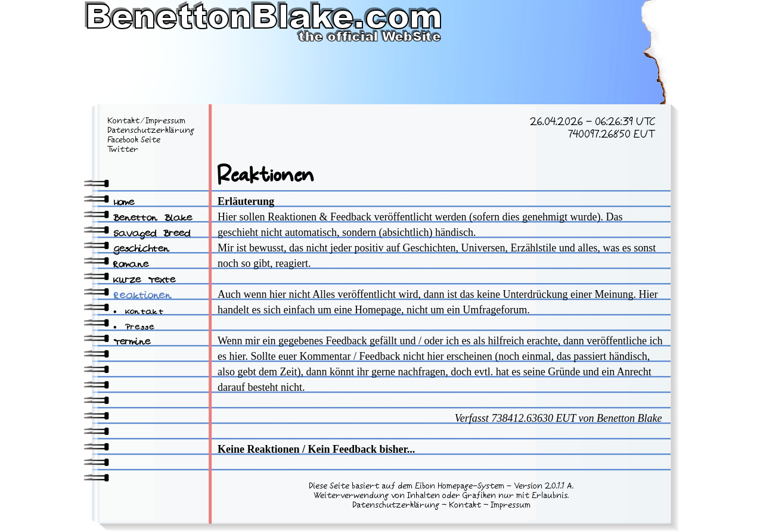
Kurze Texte (144, 281)
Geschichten (141, 250)
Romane (131, 265)
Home (124, 203)
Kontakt (123, 121)
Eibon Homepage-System (460, 486)
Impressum (165, 121)
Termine (132, 343)
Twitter (123, 150)
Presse (140, 328)
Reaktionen (142, 296)
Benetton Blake (153, 219)
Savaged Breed (152, 234)
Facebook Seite (134, 140)
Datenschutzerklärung (151, 130)
